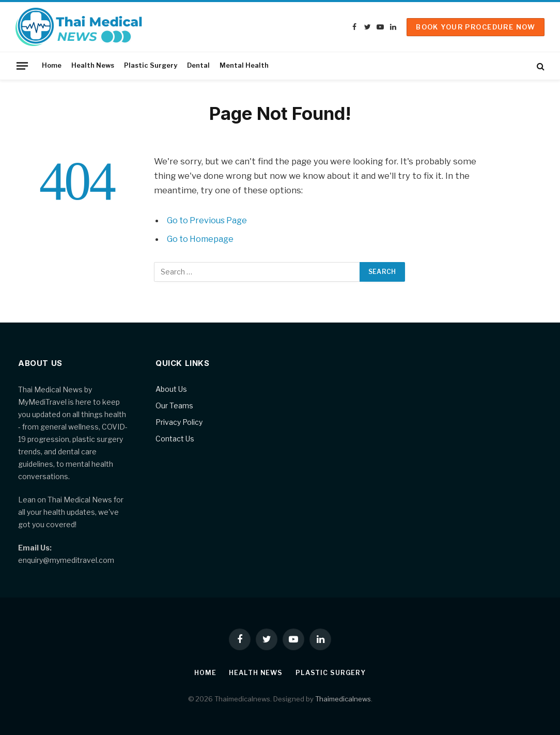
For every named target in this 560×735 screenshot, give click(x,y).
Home (52, 65)
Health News (93, 65)
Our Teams (174, 405)
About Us (171, 389)
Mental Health (244, 65)
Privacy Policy (179, 422)
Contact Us (175, 439)
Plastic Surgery (151, 65)
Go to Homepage (202, 239)
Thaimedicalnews (343, 698)
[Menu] (22, 66)
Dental (198, 65)
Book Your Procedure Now (476, 27)
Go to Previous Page (208, 220)
